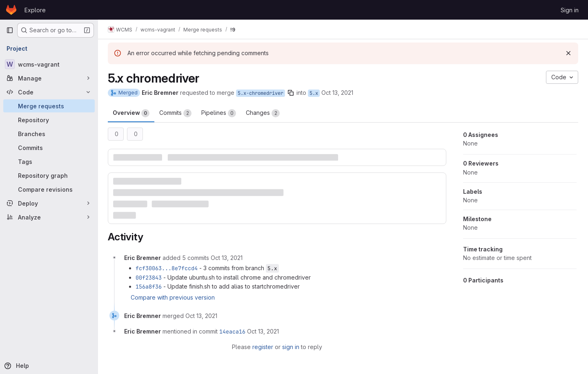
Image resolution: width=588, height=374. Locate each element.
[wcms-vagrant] (49, 64)
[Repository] (49, 120)
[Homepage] (11, 10)
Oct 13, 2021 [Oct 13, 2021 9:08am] (337, 93)
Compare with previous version (173, 297)
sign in (291, 347)
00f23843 (149, 278)
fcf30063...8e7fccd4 (167, 268)
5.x (314, 93)
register (263, 347)
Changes (263, 113)
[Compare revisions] (49, 189)
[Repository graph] (49, 175)
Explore (35, 10)
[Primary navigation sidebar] (10, 30)
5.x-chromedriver (261, 93)
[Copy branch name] (291, 93)
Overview (131, 113)
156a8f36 (149, 287)
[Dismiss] (568, 53)
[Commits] (49, 148)
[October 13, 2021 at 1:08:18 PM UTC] (227, 258)
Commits (175, 113)
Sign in (570, 10)
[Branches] (49, 134)
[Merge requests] (49, 106)
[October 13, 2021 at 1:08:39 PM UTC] (201, 316)
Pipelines (219, 113)
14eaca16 (232, 331)
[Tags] (49, 161)
